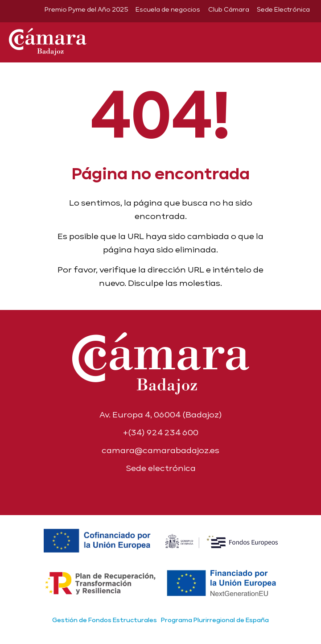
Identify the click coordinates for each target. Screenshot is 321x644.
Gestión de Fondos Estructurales (105, 620)
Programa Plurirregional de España (215, 620)
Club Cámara (229, 9)
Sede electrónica (161, 468)
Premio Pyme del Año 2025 (86, 9)
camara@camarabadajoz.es (160, 450)
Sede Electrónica (283, 9)
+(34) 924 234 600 (161, 432)
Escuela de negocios (168, 9)
